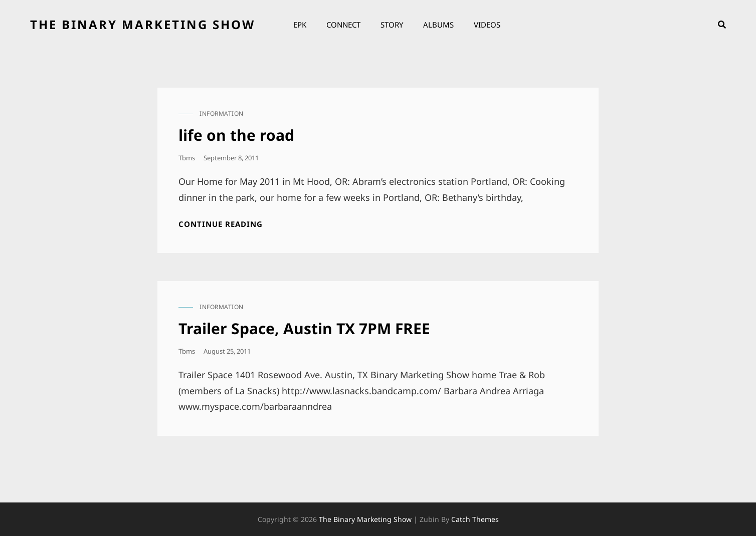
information (222, 113)
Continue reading (221, 224)
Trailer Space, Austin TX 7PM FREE (304, 328)
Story (392, 25)
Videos (487, 25)
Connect (343, 25)
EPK (300, 25)
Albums (438, 25)
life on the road (236, 135)
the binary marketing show (143, 24)
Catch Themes (475, 519)
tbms (187, 158)
